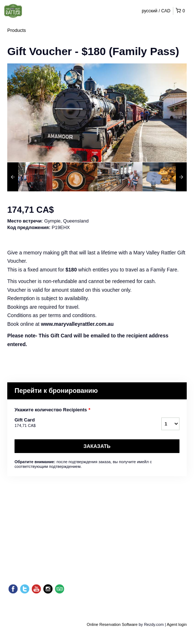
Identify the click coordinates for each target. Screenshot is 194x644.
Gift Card (79, 423)
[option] (30, 177)
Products (17, 30)
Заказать (97, 446)
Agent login (177, 624)
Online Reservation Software (112, 624)
